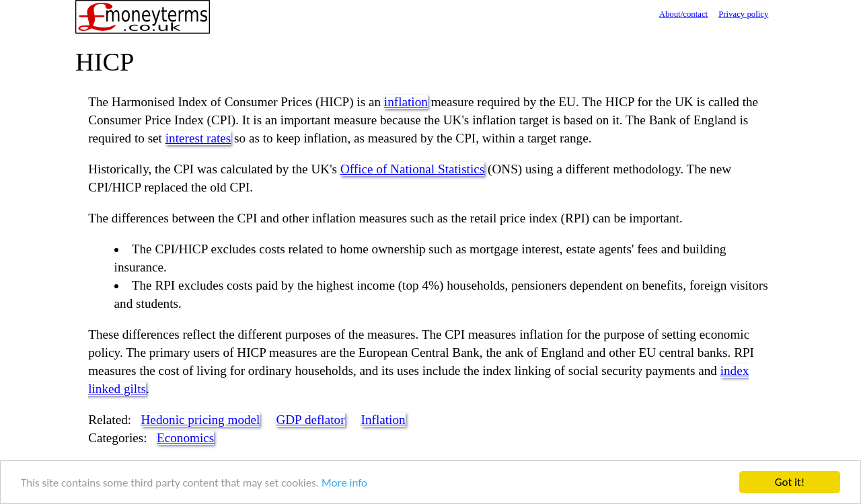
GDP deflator (310, 420)
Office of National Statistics (412, 169)
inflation (406, 102)
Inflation (383, 420)
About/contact (684, 14)
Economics (185, 438)
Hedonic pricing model (201, 420)
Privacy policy (743, 14)
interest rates (198, 138)
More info (344, 483)
